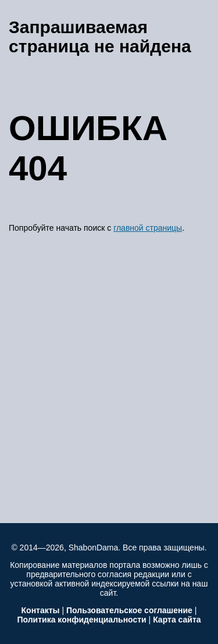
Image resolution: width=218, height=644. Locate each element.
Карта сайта (177, 620)
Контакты (41, 610)
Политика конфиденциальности (81, 620)
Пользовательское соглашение (129, 610)
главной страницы (148, 228)
